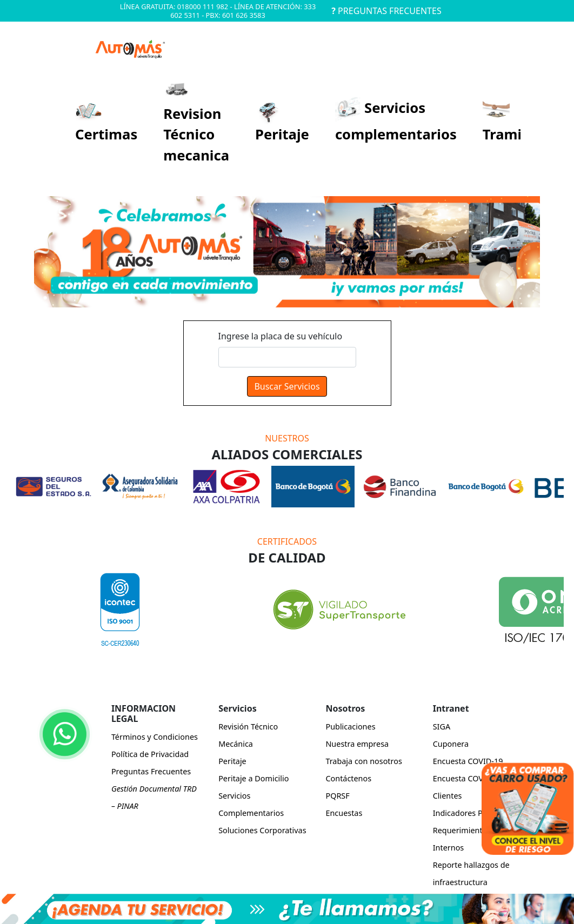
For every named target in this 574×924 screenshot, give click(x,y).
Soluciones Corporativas (262, 830)
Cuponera (451, 744)
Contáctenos (348, 778)
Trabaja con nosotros (363, 761)
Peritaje (232, 761)
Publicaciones (350, 727)
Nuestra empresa (357, 744)
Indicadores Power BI (472, 813)
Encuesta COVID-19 (468, 761)
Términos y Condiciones (155, 737)
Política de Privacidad (150, 754)
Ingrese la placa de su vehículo (281, 336)
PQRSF (337, 796)
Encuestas (344, 813)
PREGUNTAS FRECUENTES (386, 11)
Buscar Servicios (287, 386)
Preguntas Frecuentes (151, 771)
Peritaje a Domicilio (253, 778)
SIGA (442, 727)
